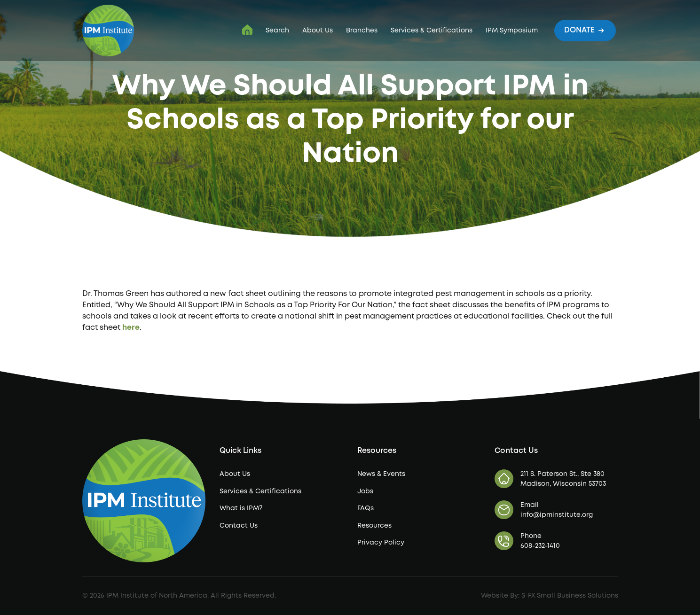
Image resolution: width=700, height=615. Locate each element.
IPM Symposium (512, 31)
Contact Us (239, 526)
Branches (362, 31)
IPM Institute (247, 30)
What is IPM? (241, 508)
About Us (318, 31)
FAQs (366, 508)
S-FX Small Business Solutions (570, 596)
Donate (585, 30)
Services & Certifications (432, 31)
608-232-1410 (540, 546)
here (131, 328)
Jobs (365, 491)
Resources (374, 526)
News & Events (381, 474)
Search (277, 31)
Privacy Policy (381, 543)
